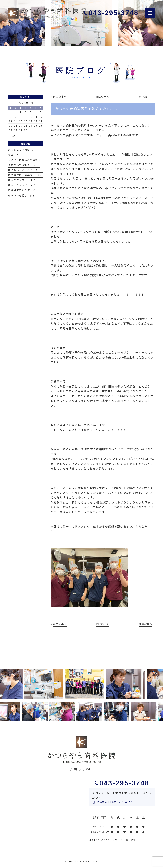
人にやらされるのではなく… (26, 160)
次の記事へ (146, 97)
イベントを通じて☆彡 (22, 195)
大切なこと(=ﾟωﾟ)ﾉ (21, 150)
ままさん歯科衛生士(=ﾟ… (24, 165)
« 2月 (13, 136)
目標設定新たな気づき (22, 190)
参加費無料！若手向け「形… (26, 175)
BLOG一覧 (103, 97)
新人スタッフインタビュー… (26, 180)
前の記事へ (60, 97)
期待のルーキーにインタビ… (26, 170)
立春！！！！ (16, 155)
